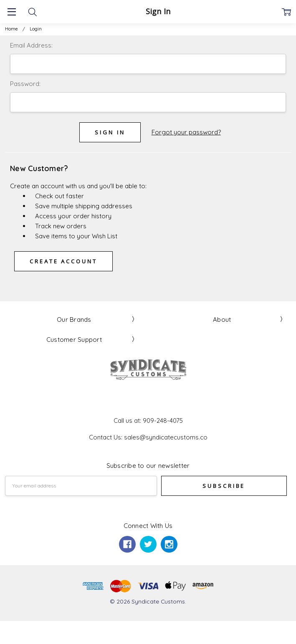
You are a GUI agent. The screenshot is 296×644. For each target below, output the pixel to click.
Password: (25, 84)
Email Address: (31, 45)
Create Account (63, 261)
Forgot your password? (186, 132)
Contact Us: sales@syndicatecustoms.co (148, 437)
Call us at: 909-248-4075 (148, 420)
